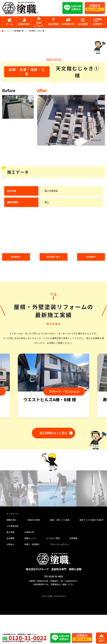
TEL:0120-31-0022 (54, 605)
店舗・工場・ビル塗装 (53, 546)
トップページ (9, 539)
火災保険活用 (9, 553)
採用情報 (64, 566)
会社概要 (7, 566)
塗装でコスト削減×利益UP (86, 546)
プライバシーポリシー (53, 573)
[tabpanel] (53, 412)
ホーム (7, 31)
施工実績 (7, 560)
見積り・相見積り (27, 573)
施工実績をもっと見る (53, 459)
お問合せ (7, 573)
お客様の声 (23, 560)
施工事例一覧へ (53, 283)
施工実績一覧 (20, 31)
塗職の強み (8, 546)
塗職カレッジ (24, 566)
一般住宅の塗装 (28, 546)
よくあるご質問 (45, 566)
